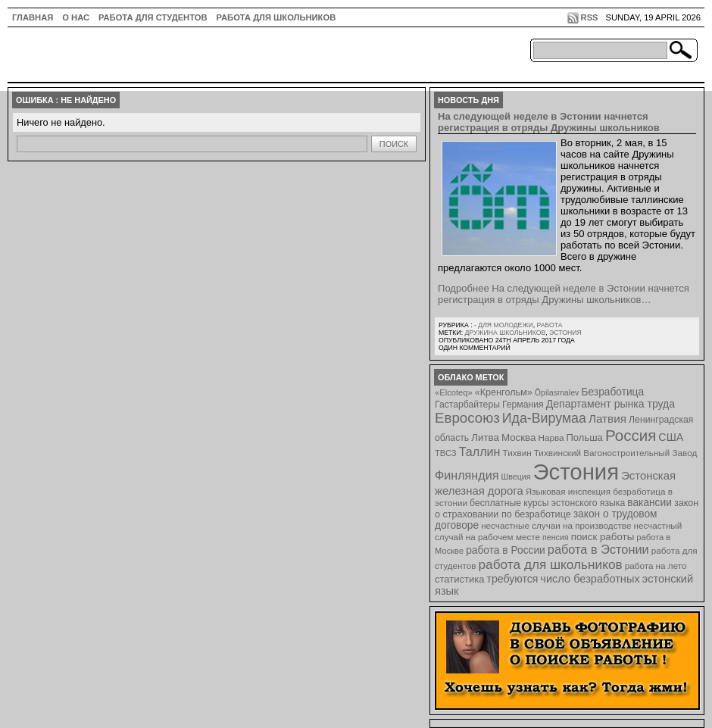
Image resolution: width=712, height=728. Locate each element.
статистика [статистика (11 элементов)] (459, 579)
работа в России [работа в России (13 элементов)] (506, 550)
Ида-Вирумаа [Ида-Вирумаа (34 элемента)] (544, 418)
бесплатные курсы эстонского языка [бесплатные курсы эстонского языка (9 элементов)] (547, 503)
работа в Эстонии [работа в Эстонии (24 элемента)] (598, 549)
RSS (590, 17)
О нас (76, 17)
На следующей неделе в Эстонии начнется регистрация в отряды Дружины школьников (549, 122)
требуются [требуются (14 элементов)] (513, 579)
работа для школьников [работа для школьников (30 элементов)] (551, 564)
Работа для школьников (276, 17)
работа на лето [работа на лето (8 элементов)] (656, 566)
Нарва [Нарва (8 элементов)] (551, 437)
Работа (549, 325)
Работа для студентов (153, 17)
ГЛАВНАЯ (33, 17)
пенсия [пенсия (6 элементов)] (556, 537)
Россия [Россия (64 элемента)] (631, 435)
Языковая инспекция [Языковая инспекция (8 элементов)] (568, 491)
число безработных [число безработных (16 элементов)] (590, 579)
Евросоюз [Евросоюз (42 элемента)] (467, 418)
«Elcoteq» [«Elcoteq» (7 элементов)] (454, 392)
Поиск (394, 144)
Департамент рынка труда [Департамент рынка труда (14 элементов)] (611, 404)
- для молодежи (504, 325)
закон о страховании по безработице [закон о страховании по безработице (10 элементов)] (567, 509)
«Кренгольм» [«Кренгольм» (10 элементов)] (504, 392)
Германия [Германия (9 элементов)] (523, 405)
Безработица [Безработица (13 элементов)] (612, 392)
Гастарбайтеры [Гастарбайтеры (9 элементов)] (467, 405)
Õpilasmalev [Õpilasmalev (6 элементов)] (557, 392)
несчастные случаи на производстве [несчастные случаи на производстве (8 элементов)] (556, 525)
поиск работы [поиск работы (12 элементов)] (603, 537)
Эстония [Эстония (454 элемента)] (576, 472)
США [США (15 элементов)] (671, 437)
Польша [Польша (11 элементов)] (585, 437)
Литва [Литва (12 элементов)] (485, 437)
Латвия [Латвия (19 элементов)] (607, 419)
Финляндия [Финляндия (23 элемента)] (467, 475)
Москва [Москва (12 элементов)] (519, 437)
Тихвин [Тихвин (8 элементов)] (517, 453)
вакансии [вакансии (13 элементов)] (650, 503)
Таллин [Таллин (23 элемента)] (480, 451)
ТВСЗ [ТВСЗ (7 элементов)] (446, 453)
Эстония (565, 333)
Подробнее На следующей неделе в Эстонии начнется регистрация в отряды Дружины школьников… (564, 294)
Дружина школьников (505, 333)
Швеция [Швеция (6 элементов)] (515, 476)
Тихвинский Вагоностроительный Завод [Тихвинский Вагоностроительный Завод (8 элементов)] (616, 453)
